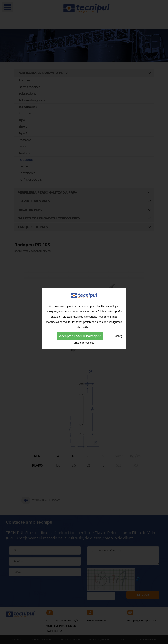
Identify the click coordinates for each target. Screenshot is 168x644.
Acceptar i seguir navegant (80, 329)
